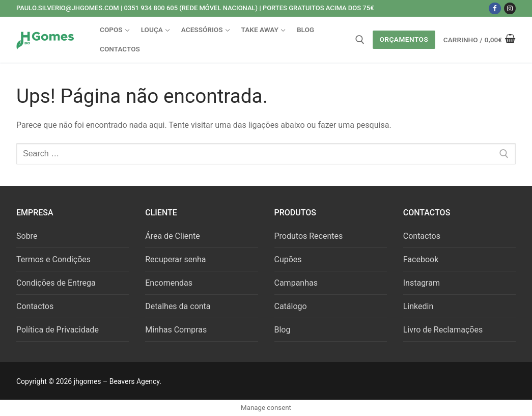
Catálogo (291, 306)
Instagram (422, 283)
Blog (283, 330)
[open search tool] (360, 40)
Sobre (27, 236)
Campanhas (296, 283)
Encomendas (169, 283)
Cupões (288, 259)
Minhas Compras (176, 330)
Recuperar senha (175, 259)
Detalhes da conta (178, 306)
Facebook (421, 259)
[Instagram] (510, 8)
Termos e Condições (53, 259)
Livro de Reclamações (443, 330)
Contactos (35, 306)
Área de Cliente (173, 236)
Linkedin (418, 306)
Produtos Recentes (309, 236)
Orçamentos (404, 39)
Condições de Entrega (56, 283)
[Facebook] (495, 8)
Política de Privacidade (58, 330)
